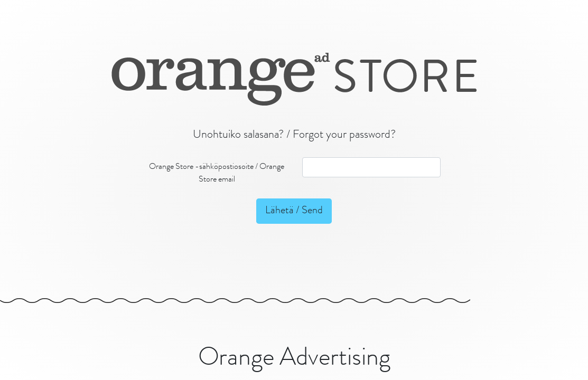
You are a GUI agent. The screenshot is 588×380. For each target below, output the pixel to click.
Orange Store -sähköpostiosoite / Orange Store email (217, 174)
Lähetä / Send (294, 211)
